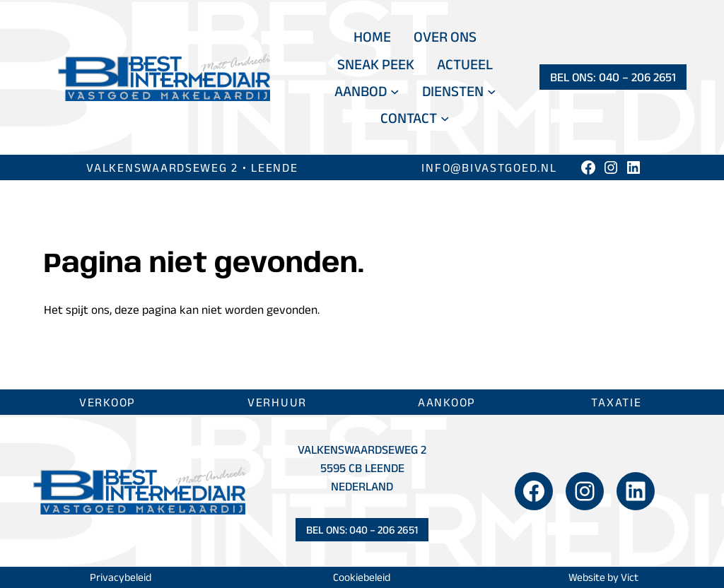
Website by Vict (603, 577)
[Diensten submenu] (492, 91)
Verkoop (107, 402)
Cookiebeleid (362, 577)
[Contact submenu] (445, 118)
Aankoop (447, 402)
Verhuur (277, 402)
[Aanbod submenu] (395, 91)
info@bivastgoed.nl (489, 167)
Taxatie (616, 402)
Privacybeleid (121, 577)
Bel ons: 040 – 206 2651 (613, 77)
